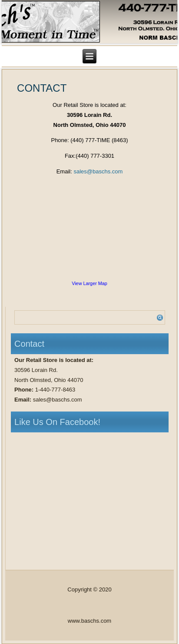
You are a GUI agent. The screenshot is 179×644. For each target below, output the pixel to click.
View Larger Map (89, 283)
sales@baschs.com (98, 171)
